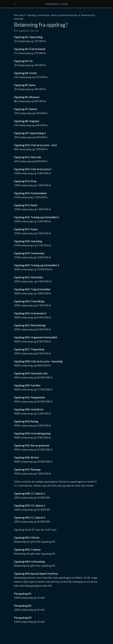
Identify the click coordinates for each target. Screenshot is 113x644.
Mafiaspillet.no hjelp (57, 4)
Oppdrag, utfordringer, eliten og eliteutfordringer (52, 15)
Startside (19, 15)
